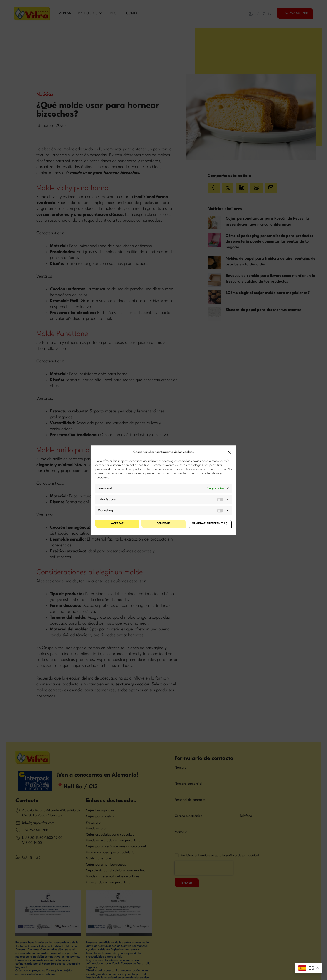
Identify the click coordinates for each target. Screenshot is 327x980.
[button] (229, 452)
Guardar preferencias (210, 524)
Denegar (163, 524)
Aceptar (117, 524)
